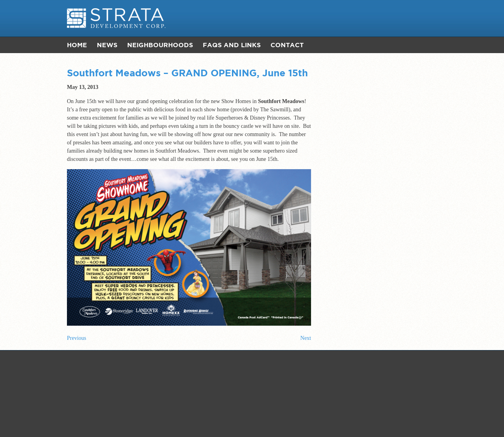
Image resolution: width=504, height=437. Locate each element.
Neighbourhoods (160, 45)
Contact (287, 45)
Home (77, 45)
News (107, 45)
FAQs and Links (232, 45)
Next (306, 338)
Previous (77, 338)
